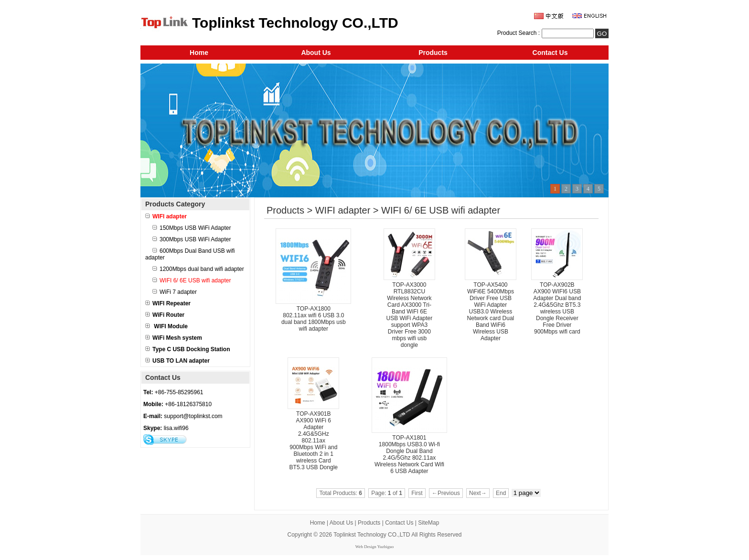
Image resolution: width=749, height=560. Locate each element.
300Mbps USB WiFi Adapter (192, 239)
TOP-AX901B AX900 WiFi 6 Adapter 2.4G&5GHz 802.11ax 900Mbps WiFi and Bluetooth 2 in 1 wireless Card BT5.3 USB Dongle (314, 441)
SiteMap (428, 523)
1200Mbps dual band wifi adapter (198, 269)
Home (199, 53)
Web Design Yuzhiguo (374, 547)
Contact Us (550, 53)
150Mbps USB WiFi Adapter (192, 228)
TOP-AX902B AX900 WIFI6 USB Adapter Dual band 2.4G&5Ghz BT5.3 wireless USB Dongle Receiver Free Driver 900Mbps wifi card (557, 308)
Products (433, 53)
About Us (316, 53)
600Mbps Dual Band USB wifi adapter (190, 254)
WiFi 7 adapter (175, 292)
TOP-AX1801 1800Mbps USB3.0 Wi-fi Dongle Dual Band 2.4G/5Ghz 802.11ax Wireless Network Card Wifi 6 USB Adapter (409, 454)
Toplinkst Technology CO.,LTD (372, 535)
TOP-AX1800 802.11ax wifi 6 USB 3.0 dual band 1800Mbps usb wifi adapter (314, 319)
